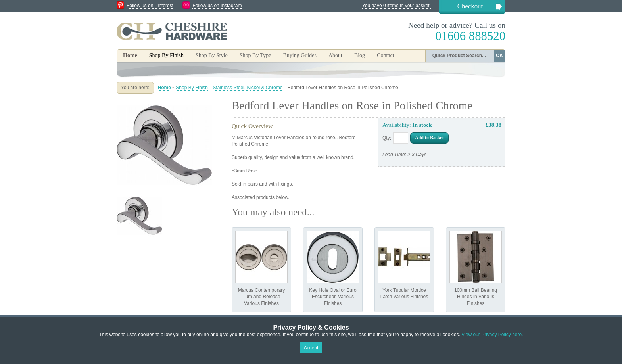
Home (130, 55)
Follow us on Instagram (217, 6)
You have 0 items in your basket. (396, 6)
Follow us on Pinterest (150, 6)
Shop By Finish (192, 88)
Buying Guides (299, 55)
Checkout (470, 6)
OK (499, 56)
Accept (311, 348)
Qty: (387, 138)
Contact (386, 55)
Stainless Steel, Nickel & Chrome (248, 88)
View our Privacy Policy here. (492, 335)
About (335, 55)
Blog (360, 55)
